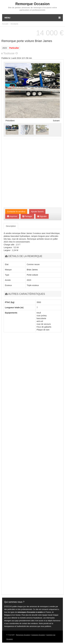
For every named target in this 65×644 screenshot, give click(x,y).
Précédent (10, 121)
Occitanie (14, 24)
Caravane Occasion (38, 635)
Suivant (56, 121)
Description (11, 226)
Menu (32, 18)
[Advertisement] (32, 174)
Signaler (42, 216)
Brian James (32, 270)
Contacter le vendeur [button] (16, 212)
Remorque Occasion (23, 635)
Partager (27, 216)
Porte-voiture (32, 275)
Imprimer (12, 216)
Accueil (5, 24)
